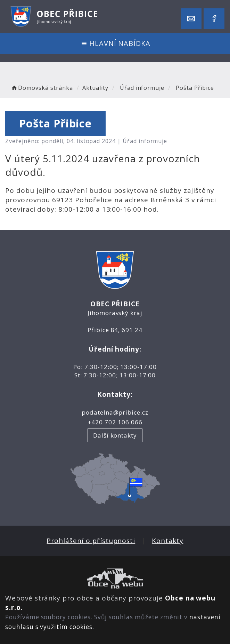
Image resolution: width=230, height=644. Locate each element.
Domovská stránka (42, 88)
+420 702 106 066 (115, 422)
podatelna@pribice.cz (115, 412)
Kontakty (168, 541)
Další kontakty (115, 435)
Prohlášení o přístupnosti (91, 541)
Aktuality (95, 88)
